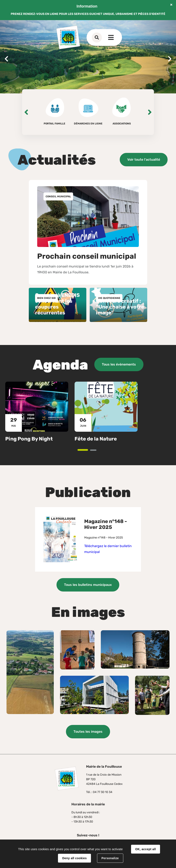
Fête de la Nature (96, 439)
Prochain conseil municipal (87, 256)
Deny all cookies (74, 858)
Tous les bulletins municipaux (88, 585)
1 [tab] (88, 450)
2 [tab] (96, 450)
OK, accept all (146, 849)
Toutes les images (88, 732)
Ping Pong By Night (29, 439)
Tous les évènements (119, 364)
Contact (105, 37)
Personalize (110, 858)
